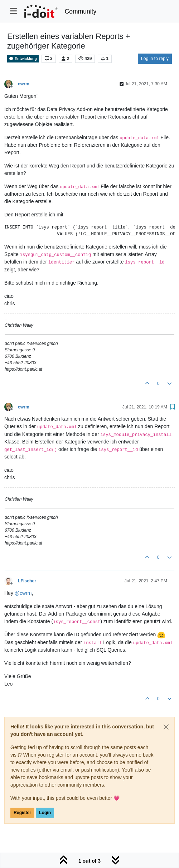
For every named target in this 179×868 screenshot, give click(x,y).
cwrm (24, 84)
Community (81, 11)
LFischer (27, 581)
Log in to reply (155, 59)
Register (22, 813)
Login (45, 813)
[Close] (166, 727)
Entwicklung (23, 59)
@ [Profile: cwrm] (23, 593)
